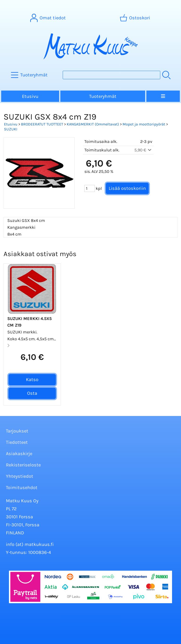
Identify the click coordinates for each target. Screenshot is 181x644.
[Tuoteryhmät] (30, 75)
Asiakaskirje (19, 454)
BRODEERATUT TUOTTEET (42, 124)
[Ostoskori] (135, 18)
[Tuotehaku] (111, 75)
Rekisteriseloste (23, 465)
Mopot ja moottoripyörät (144, 124)
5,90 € (143, 150)
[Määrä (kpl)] (90, 188)
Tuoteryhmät (103, 96)
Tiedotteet (17, 442)
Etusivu (30, 96)
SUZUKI (11, 129)
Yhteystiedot (20, 476)
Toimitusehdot (22, 488)
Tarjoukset (17, 431)
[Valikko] (163, 96)
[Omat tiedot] (48, 18)
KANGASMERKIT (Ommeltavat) (93, 124)
